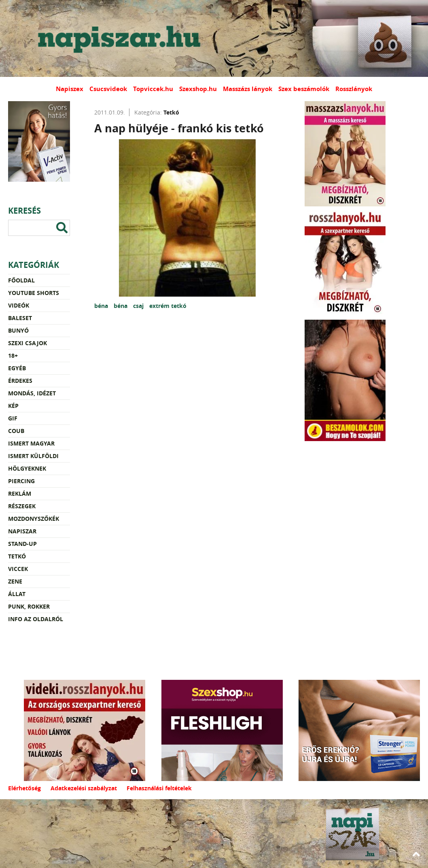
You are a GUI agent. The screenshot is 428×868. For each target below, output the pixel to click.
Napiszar (22, 531)
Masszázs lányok (248, 89)
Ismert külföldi (33, 456)
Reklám (20, 493)
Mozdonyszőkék (34, 519)
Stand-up (22, 544)
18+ (13, 355)
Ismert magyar (31, 443)
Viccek (18, 569)
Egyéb (17, 368)
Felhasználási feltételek (159, 788)
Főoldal (21, 280)
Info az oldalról (36, 619)
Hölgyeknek (27, 468)
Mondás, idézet (32, 393)
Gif (13, 418)
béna (102, 306)
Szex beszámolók (304, 89)
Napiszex (70, 89)
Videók (19, 305)
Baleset (20, 318)
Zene (15, 581)
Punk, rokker (29, 606)
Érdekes (20, 381)
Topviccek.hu (153, 89)
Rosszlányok (354, 89)
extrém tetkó (168, 306)
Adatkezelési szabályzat (84, 788)
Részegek (22, 506)
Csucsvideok (108, 89)
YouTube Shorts (34, 293)
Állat (17, 594)
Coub (16, 431)
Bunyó (18, 330)
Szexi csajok (28, 343)
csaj (139, 306)
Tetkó (17, 556)
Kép (13, 406)
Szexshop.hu (198, 89)
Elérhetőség (24, 788)
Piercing (21, 481)
